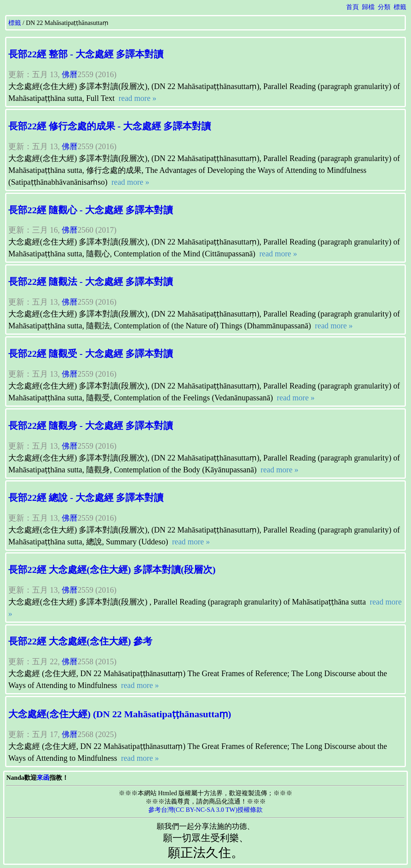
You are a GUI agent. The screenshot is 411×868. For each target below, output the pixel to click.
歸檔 (368, 7)
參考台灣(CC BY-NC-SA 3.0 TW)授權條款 (206, 810)
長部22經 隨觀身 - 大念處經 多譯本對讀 (91, 426)
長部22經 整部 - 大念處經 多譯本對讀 (86, 54)
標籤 (400, 7)
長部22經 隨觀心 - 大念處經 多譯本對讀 (91, 210)
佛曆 (70, 74)
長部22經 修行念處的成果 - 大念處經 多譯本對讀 (110, 126)
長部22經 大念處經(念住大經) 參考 (80, 641)
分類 (384, 7)
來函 (43, 778)
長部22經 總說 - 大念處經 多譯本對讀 (86, 498)
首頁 (352, 7)
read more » (137, 98)
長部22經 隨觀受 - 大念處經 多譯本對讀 (91, 354)
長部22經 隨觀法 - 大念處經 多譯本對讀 (91, 282)
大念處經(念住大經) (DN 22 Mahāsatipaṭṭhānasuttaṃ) (120, 714)
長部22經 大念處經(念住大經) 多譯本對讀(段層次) (112, 570)
